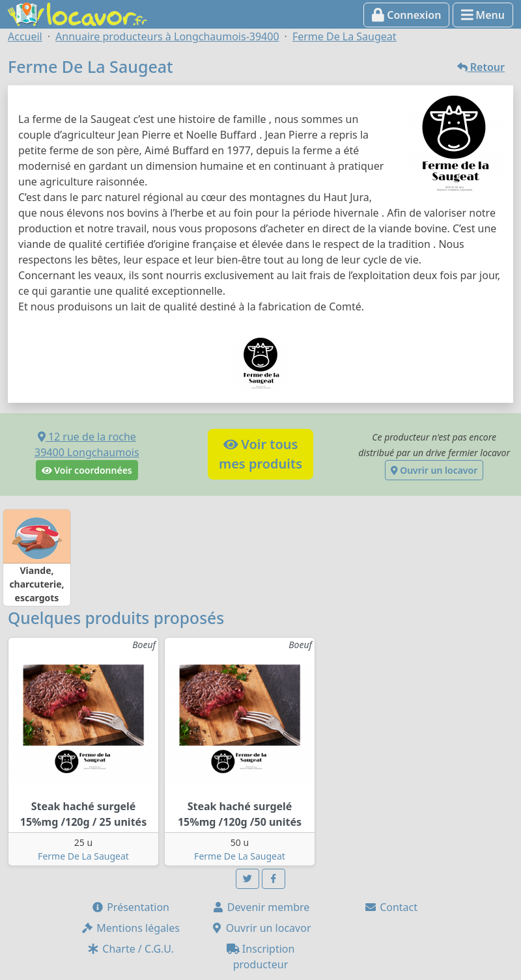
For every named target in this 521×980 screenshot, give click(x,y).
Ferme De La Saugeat (83, 856)
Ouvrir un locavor (434, 470)
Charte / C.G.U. (130, 949)
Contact (391, 907)
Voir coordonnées (87, 470)
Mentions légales (130, 928)
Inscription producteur (261, 957)
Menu (483, 15)
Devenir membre (261, 907)
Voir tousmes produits (260, 454)
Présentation (130, 907)
